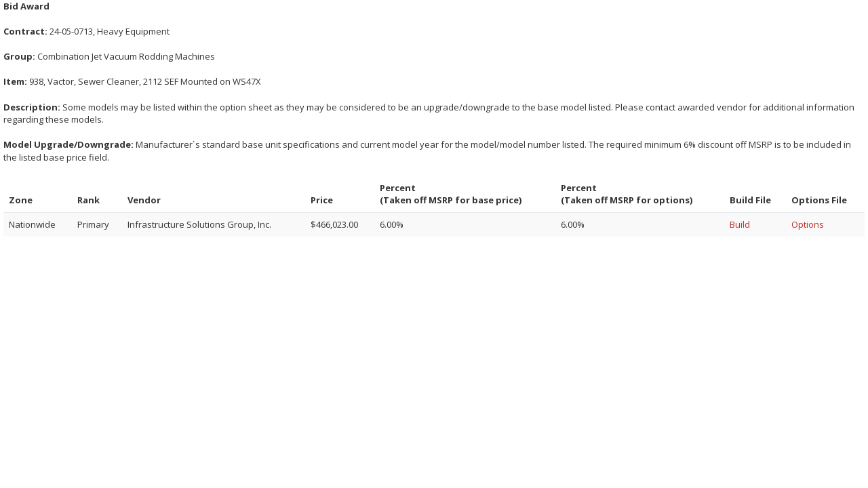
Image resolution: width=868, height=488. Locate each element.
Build (740, 224)
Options (808, 224)
